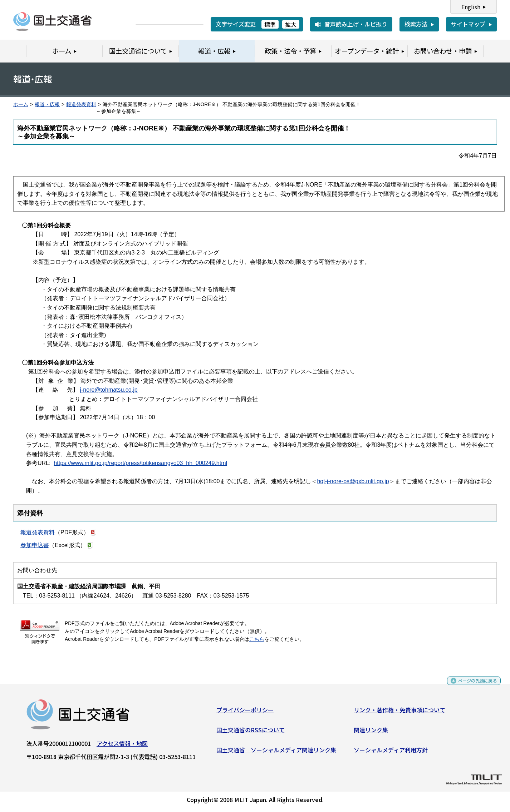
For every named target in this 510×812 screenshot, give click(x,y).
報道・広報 (47, 105)
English (471, 7)
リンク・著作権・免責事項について (399, 713)
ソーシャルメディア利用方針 (391, 752)
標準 (270, 24)
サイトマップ (468, 24)
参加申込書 (35, 545)
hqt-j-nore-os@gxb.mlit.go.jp (353, 481)
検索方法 (416, 24)
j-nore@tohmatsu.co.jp (109, 390)
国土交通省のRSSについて (251, 733)
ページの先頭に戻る (472, 687)
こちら (257, 639)
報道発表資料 (81, 105)
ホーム (21, 105)
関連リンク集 (371, 733)
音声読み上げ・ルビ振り (356, 24)
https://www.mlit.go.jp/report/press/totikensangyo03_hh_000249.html (140, 463)
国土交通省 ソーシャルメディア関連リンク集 (276, 752)
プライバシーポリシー (245, 713)
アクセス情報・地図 (122, 746)
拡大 (291, 24)
